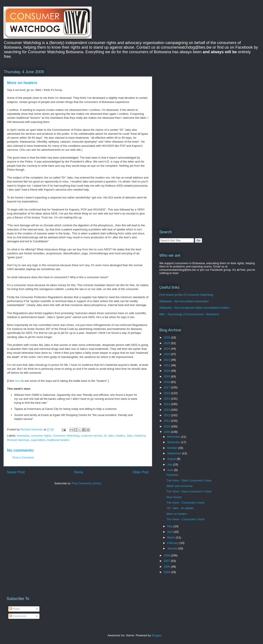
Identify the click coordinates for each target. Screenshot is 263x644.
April (171, 532)
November (174, 442)
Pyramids (172, 475)
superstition (38, 440)
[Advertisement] (196, 99)
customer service (92, 436)
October (173, 448)
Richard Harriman (18, 440)
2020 (167, 371)
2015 (167, 399)
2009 (167, 432)
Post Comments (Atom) (86, 483)
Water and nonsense (179, 486)
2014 (167, 404)
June (171, 470)
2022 (167, 360)
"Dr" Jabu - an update (180, 508)
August (172, 459)
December (174, 437)
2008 (167, 555)
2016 (167, 393)
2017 (167, 387)
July (170, 464)
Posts (14, 609)
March (172, 537)
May (170, 526)
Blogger (156, 635)
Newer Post (16, 472)
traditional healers (58, 440)
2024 (167, 349)
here (18, 381)
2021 (167, 365)
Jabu (130, 436)
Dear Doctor (174, 497)
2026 (167, 337)
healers (120, 436)
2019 (167, 376)
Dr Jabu (109, 436)
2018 (167, 382)
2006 (167, 567)
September (175, 453)
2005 (167, 572)
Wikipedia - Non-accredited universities (184, 301)
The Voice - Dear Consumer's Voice (189, 480)
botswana (23, 436)
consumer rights (41, 436)
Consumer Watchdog (66, 436)
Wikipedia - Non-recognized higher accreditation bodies (194, 308)
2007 (167, 561)
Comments (18, 616)
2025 (167, 343)
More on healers (177, 514)
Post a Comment (23, 457)
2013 (167, 410)
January (173, 548)
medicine (140, 436)
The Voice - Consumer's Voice (185, 503)
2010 (167, 426)
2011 (167, 421)
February (173, 543)
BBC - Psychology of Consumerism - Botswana (189, 314)
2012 (167, 415)
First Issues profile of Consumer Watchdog (186, 295)
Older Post (140, 472)
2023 (167, 354)
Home (79, 472)
